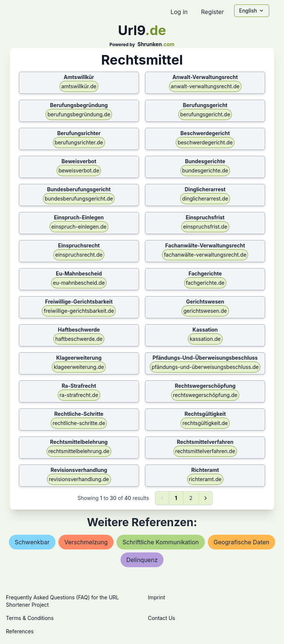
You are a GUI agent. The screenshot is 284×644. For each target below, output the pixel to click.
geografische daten (242, 542)
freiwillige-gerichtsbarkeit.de (79, 311)
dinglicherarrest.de (205, 198)
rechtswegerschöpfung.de (205, 395)
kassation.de (205, 339)
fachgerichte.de (205, 283)
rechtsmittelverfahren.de (205, 451)
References (20, 631)
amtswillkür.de (79, 86)
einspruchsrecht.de (79, 255)
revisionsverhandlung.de (79, 479)
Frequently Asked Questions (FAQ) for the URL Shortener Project (62, 601)
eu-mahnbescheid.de (79, 283)
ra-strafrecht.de (79, 395)
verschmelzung (86, 542)
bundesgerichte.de (205, 170)
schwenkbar (32, 542)
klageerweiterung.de (79, 367)
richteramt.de (205, 479)
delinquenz (142, 560)
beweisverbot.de (79, 170)
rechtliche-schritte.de (79, 423)
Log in (179, 12)
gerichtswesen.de (205, 311)
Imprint (156, 597)
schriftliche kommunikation (160, 542)
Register (212, 12)
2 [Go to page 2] (191, 498)
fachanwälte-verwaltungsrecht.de (205, 255)
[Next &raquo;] (206, 498)
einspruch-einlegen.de (79, 227)
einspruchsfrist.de (205, 227)
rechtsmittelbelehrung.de (79, 451)
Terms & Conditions (30, 618)
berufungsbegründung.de (79, 114)
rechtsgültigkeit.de (205, 423)
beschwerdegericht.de (205, 142)
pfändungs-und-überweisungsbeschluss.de (205, 367)
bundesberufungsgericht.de (79, 198)
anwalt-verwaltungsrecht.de (205, 86)
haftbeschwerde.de (79, 339)
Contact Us (162, 618)
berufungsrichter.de (79, 142)
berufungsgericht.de (205, 114)
